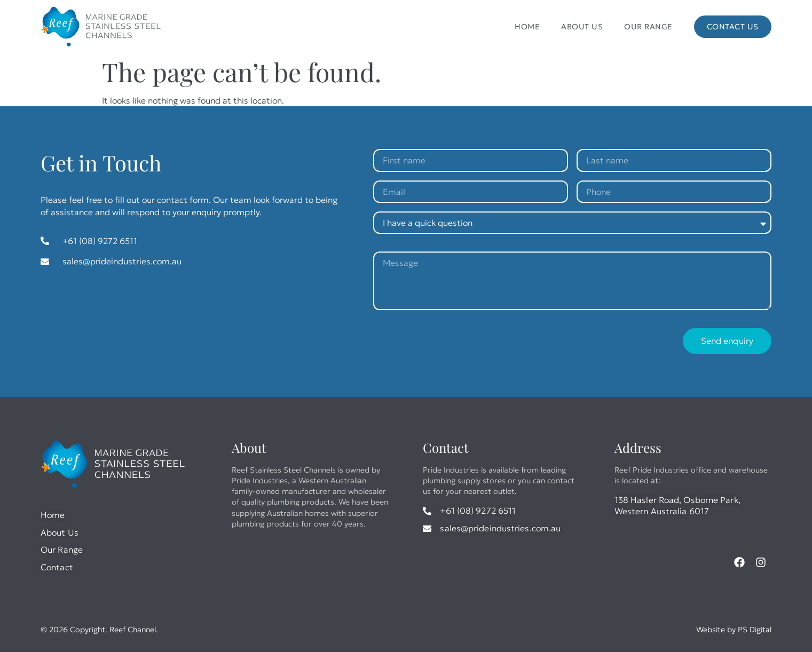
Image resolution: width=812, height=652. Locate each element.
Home (527, 27)
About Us (582, 27)
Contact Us (733, 27)
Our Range (648, 27)
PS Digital (755, 630)
